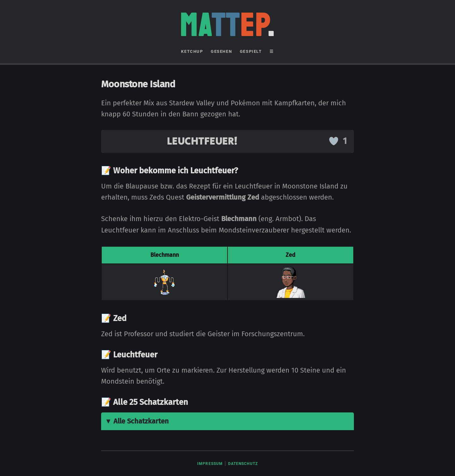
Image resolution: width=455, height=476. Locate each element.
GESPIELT (251, 51)
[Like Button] (334, 141)
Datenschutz (243, 464)
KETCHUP (192, 51)
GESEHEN (221, 51)
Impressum (210, 464)
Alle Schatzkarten (141, 421)
